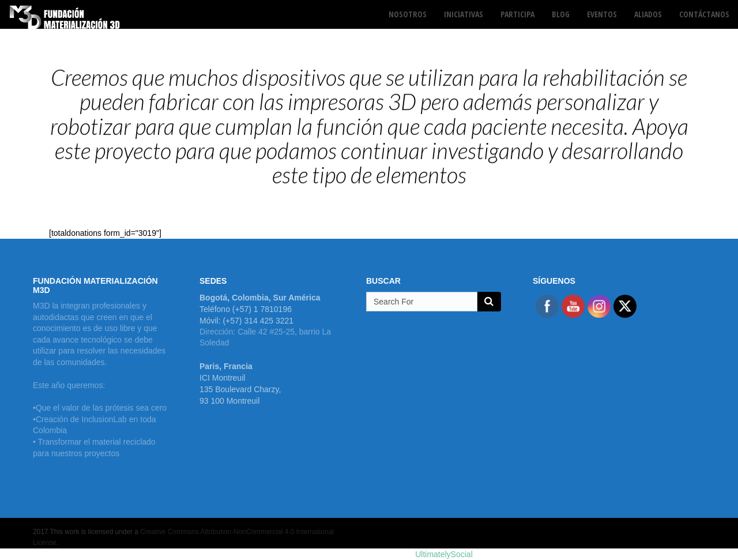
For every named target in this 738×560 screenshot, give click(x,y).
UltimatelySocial (444, 554)
